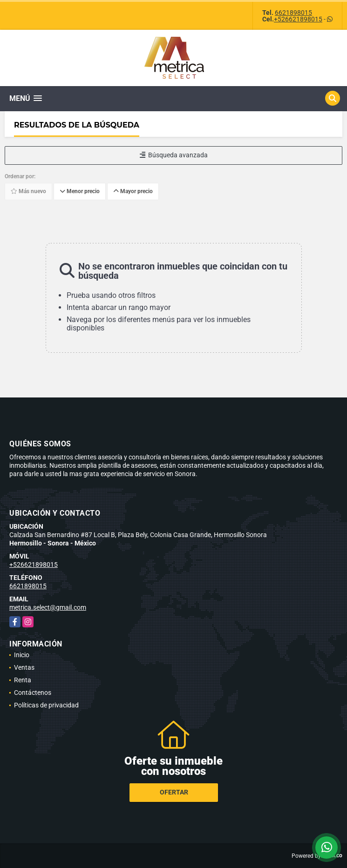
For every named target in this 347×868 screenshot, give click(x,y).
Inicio (22, 655)
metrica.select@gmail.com (48, 607)
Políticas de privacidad (46, 705)
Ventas (24, 667)
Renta (23, 680)
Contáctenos (33, 693)
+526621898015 (298, 19)
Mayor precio (133, 191)
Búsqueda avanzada (174, 155)
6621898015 (293, 13)
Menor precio (80, 191)
